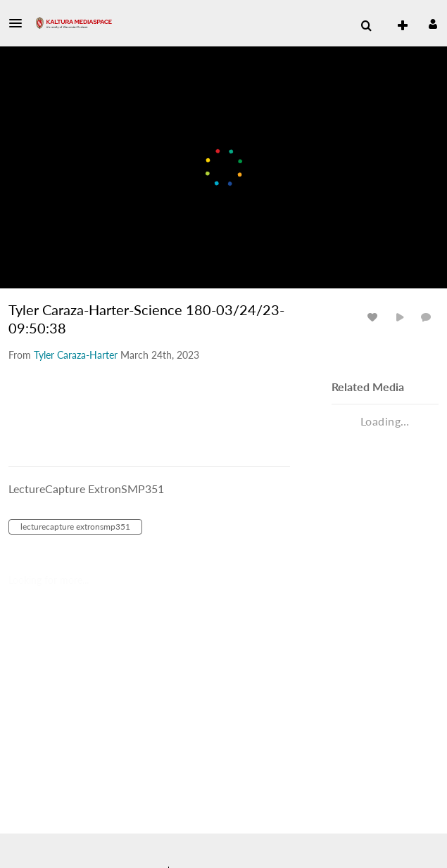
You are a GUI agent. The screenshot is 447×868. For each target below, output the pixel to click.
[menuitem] (366, 26)
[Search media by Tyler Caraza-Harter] (76, 355)
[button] (20, 23)
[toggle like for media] (374, 317)
